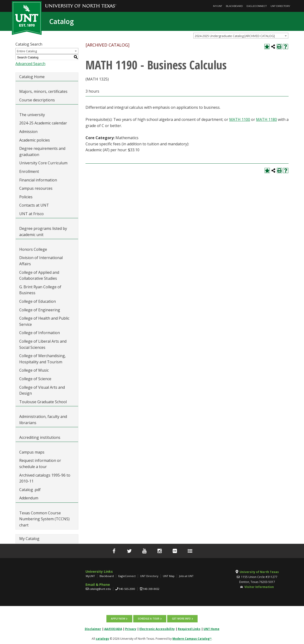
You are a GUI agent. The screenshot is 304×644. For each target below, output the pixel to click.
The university (32, 115)
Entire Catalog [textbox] (27, 51)
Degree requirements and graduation (42, 152)
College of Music (34, 370)
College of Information (40, 333)
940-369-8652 (151, 589)
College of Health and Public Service (44, 321)
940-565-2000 (127, 589)
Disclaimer (93, 629)
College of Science (35, 379)
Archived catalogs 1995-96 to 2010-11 (45, 478)
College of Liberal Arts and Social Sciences (43, 344)
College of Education (38, 301)
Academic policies (35, 140)
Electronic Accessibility (157, 629)
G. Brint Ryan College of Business (40, 290)
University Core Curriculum (43, 163)
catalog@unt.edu (100, 589)
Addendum (29, 498)
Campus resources (36, 188)
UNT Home (211, 629)
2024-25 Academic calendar (43, 123)
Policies (26, 197)
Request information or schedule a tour (40, 464)
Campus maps (32, 452)
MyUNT (218, 6)
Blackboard (234, 6)
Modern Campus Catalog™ (192, 638)
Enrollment (29, 171)
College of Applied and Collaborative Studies (39, 275)
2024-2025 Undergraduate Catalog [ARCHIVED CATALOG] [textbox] (235, 36)
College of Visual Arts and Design (42, 390)
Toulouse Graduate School (43, 402)
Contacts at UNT (34, 205)
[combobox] (241, 36)
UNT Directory (280, 6)
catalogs (102, 638)
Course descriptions (37, 100)
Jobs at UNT (186, 576)
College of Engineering (40, 310)
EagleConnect (257, 6)
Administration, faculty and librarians (43, 420)
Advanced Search (30, 64)
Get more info (181, 619)
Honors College (33, 249)
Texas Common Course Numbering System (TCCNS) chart (44, 519)
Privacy (131, 629)
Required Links (189, 629)
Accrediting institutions (40, 437)
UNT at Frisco (31, 214)
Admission (28, 132)
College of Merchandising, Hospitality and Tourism (43, 359)
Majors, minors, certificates (43, 91)
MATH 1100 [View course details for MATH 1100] (240, 119)
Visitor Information (259, 587)
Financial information (38, 180)
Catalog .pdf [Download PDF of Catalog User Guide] (30, 490)
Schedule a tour (149, 619)
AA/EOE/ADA (113, 629)
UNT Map (169, 576)
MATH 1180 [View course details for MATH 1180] (266, 119)
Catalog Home (32, 77)
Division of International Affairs (41, 261)
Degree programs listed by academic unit (43, 232)
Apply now (118, 619)
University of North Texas (259, 572)
